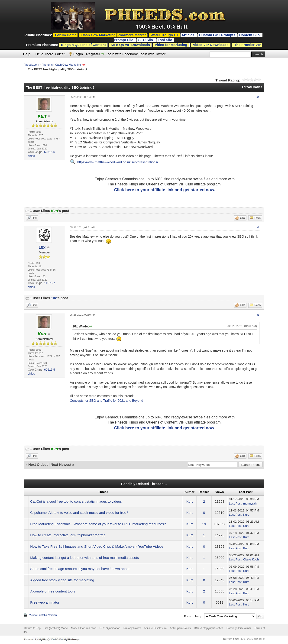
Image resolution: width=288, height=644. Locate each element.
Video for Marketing (171, 45)
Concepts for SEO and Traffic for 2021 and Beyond (107, 401)
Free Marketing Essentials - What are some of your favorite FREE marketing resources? (98, 524)
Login (78, 54)
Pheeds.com (31, 65)
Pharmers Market (132, 35)
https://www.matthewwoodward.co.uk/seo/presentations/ (118, 162)
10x (42, 247)
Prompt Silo (124, 40)
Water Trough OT (165, 35)
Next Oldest (38, 464)
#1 (258, 97)
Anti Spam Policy (180, 628)
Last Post (235, 503)
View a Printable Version (43, 615)
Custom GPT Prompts (217, 35)
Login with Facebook (122, 54)
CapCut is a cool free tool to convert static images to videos (76, 501)
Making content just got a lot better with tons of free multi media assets (84, 558)
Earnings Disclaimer (239, 628)
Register (93, 54)
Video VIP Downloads (211, 45)
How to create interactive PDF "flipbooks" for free (68, 535)
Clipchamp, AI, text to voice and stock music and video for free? (79, 513)
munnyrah (250, 503)
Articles (188, 35)
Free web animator (45, 602)
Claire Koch (251, 559)
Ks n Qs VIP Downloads (130, 45)
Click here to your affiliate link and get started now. (165, 190)
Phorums (47, 65)
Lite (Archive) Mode (56, 628)
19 (204, 524)
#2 (258, 227)
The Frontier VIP (248, 45)
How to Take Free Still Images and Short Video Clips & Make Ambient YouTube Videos (97, 546)
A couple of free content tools (53, 591)
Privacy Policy (132, 628)
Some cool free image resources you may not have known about (80, 569)
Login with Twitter (152, 54)
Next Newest (61, 464)
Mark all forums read (84, 628)
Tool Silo (165, 40)
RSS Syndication (110, 628)
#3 (258, 315)
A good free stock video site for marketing (62, 580)
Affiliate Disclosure (155, 628)
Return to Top (32, 628)
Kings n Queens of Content (83, 45)
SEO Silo (146, 40)
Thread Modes (252, 87)
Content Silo (250, 35)
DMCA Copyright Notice (209, 628)
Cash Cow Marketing (68, 65)
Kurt (190, 501)
